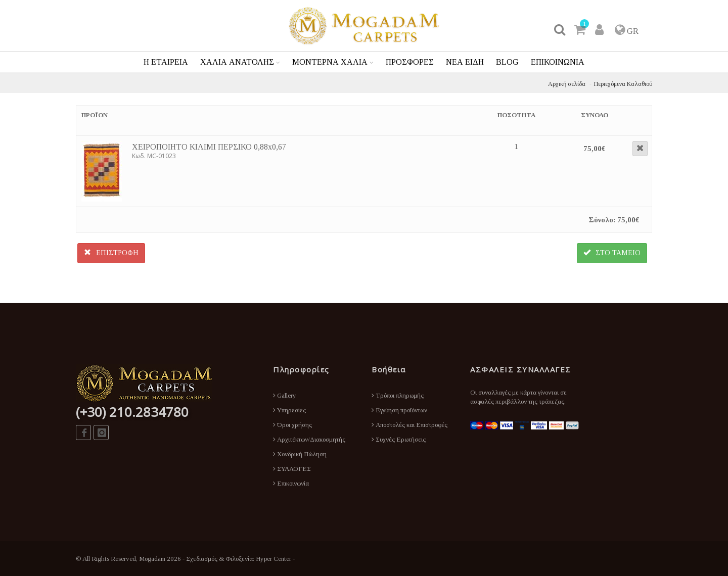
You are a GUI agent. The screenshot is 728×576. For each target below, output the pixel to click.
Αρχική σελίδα (567, 84)
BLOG (507, 62)
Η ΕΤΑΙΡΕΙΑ (166, 62)
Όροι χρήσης (292, 425)
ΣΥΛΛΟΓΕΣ (292, 469)
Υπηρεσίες (289, 410)
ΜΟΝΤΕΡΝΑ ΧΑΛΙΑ (330, 62)
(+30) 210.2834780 (132, 412)
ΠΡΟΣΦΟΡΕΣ (410, 62)
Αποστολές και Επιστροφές (409, 425)
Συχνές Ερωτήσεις (399, 439)
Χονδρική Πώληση (300, 454)
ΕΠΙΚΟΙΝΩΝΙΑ (558, 62)
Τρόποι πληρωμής (398, 395)
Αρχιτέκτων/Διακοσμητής (309, 439)
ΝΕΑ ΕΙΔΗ (465, 62)
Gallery (285, 395)
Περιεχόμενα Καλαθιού (623, 84)
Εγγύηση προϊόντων (399, 410)
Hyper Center (274, 559)
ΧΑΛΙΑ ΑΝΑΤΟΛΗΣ (237, 62)
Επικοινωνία (291, 483)
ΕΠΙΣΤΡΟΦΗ (111, 253)
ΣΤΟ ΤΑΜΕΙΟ (612, 253)
